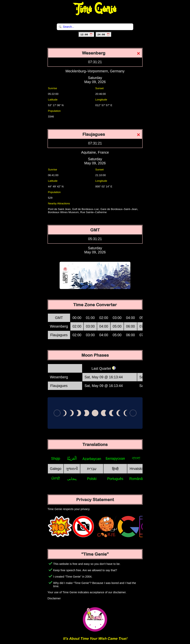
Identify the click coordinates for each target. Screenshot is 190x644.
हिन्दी (115, 469)
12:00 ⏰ (86, 35)
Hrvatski (136, 469)
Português (115, 479)
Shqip (56, 458)
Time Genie (95, 9)
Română (136, 479)
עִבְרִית (92, 469)
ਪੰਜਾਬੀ (56, 479)
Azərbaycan (92, 459)
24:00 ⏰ (104, 35)
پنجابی (72, 479)
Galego (56, 469)
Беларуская (115, 458)
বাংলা (136, 458)
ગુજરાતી (72, 469)
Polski (92, 479)
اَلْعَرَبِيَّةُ (72, 458)
